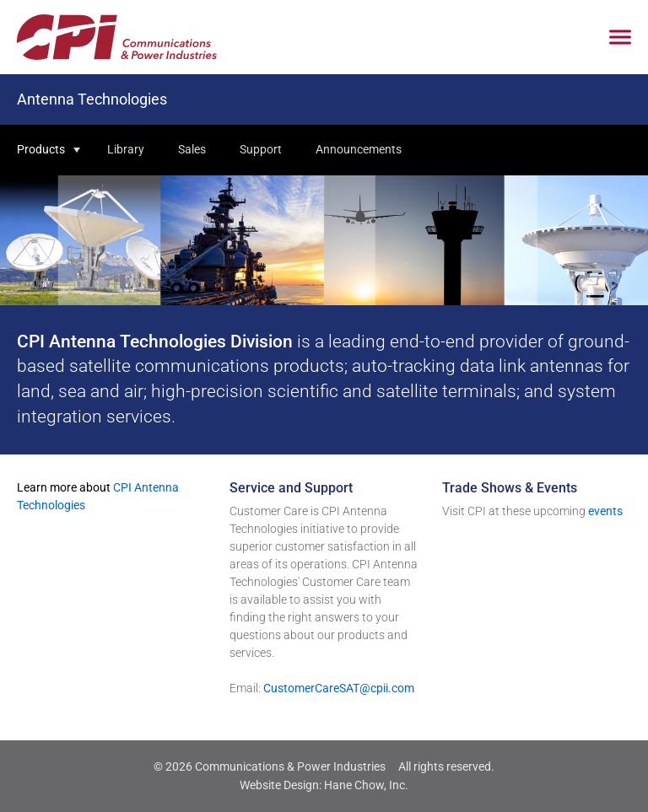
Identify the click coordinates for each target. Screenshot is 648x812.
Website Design (279, 785)
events (605, 511)
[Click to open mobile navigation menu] (620, 38)
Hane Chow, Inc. (366, 785)
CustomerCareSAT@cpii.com (339, 688)
